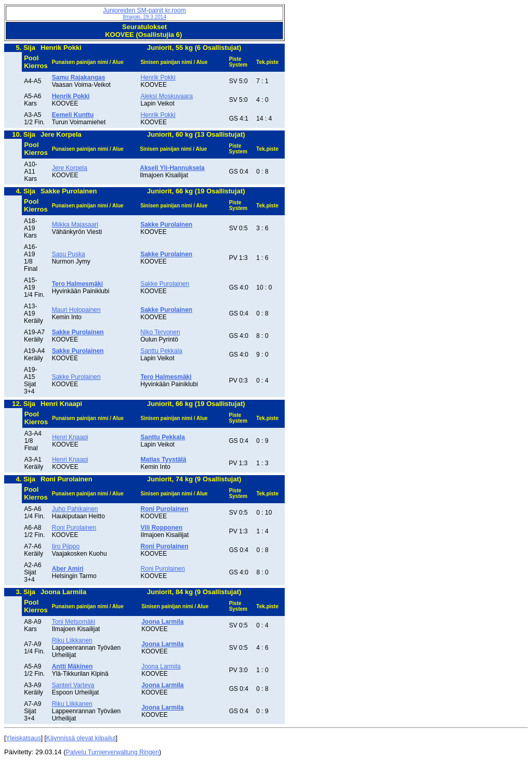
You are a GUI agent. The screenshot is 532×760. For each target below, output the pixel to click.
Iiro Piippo (66, 546)
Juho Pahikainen (75, 509)
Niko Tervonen (160, 332)
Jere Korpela (70, 168)
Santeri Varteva (73, 685)
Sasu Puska (69, 254)
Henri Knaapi (70, 437)
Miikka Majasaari (75, 225)
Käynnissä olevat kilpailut (81, 738)
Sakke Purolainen (165, 284)
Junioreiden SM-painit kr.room (144, 13)
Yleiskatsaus (23, 738)
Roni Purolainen (74, 528)
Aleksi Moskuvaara (167, 96)
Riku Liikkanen (72, 640)
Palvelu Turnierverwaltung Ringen (112, 752)
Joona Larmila (161, 666)
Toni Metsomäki (74, 622)
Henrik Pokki (158, 77)
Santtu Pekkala (161, 351)
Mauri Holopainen (76, 310)
